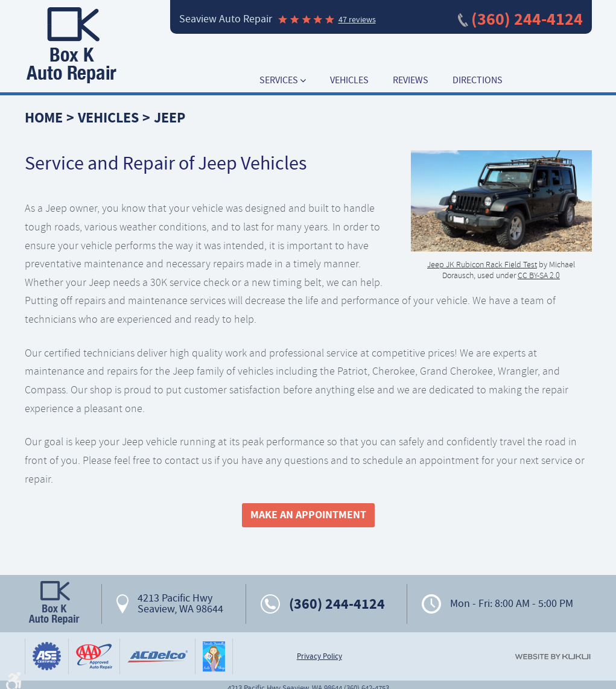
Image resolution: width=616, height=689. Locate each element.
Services (279, 81)
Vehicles (349, 81)
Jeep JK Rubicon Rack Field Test (482, 264)
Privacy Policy (319, 656)
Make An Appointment (308, 515)
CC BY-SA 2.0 (539, 275)
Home (44, 118)
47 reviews (357, 19)
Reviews (411, 81)
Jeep (170, 118)
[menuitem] (283, 81)
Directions (478, 81)
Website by (553, 657)
